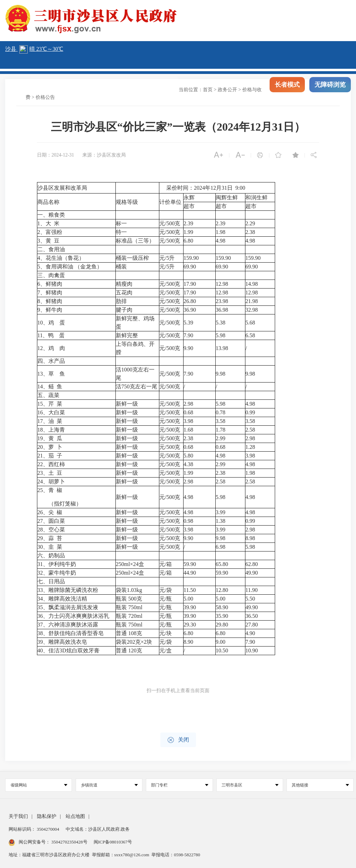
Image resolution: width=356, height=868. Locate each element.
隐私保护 (47, 816)
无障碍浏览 (330, 90)
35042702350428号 (69, 842)
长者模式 (287, 90)
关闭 (178, 740)
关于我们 (18, 816)
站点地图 (75, 816)
